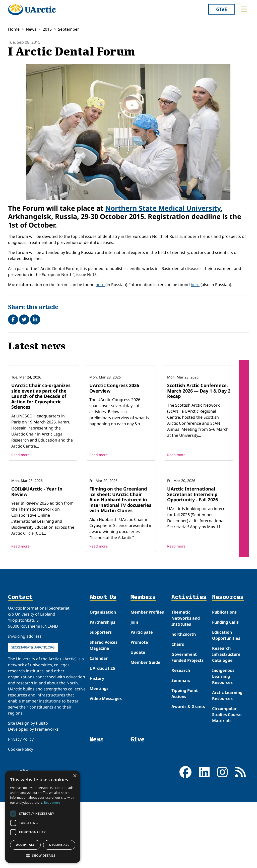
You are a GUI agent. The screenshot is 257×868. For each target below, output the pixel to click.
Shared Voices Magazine (104, 711)
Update (138, 718)
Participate (142, 698)
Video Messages (106, 765)
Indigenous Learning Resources (223, 742)
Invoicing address (25, 702)
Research (181, 736)
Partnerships (102, 688)
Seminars (181, 746)
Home (14, 29)
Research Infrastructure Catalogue (226, 720)
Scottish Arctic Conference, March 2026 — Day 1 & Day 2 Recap (199, 424)
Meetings (99, 754)
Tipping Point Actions (185, 759)
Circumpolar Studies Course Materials (227, 781)
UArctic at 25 (102, 734)
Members (143, 663)
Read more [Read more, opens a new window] (52, 803)
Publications (224, 678)
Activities (189, 663)
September (69, 29)
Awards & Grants (188, 773)
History (97, 744)
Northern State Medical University (163, 208)
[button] (43, 855)
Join (134, 688)
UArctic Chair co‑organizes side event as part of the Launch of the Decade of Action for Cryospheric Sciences (41, 429)
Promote (139, 708)
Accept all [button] (25, 845)
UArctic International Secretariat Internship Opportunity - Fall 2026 (192, 560)
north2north (184, 700)
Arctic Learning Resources (227, 762)
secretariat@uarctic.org (33, 713)
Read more (20, 488)
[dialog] (43, 817)
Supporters (101, 698)
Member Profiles (147, 678)
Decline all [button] (59, 845)
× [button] (75, 776)
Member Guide (145, 728)
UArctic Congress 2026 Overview (114, 421)
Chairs (178, 710)
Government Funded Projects (187, 723)
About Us (103, 663)
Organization (103, 678)
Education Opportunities (226, 701)
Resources (228, 663)
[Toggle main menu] (244, 9)
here (101, 285)
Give (222, 9)
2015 (47, 29)
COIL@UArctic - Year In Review (37, 558)
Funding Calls (225, 688)
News (31, 29)
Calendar (99, 724)
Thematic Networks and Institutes (186, 684)
